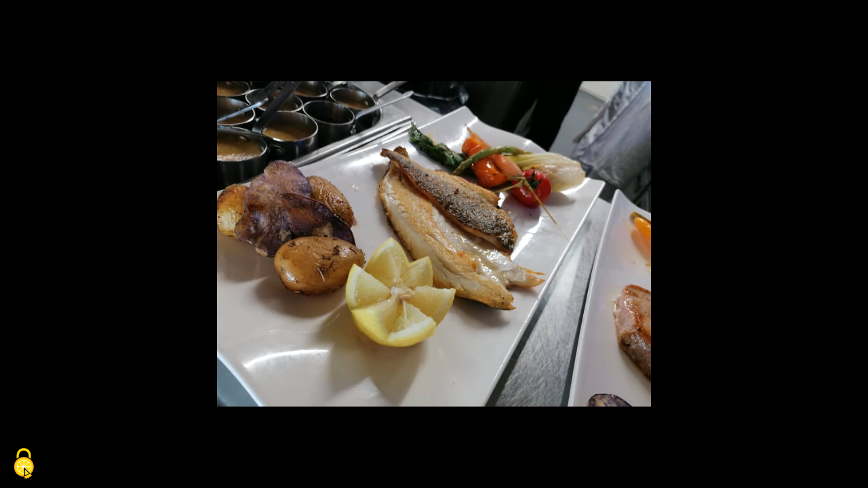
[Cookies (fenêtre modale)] (24, 465)
